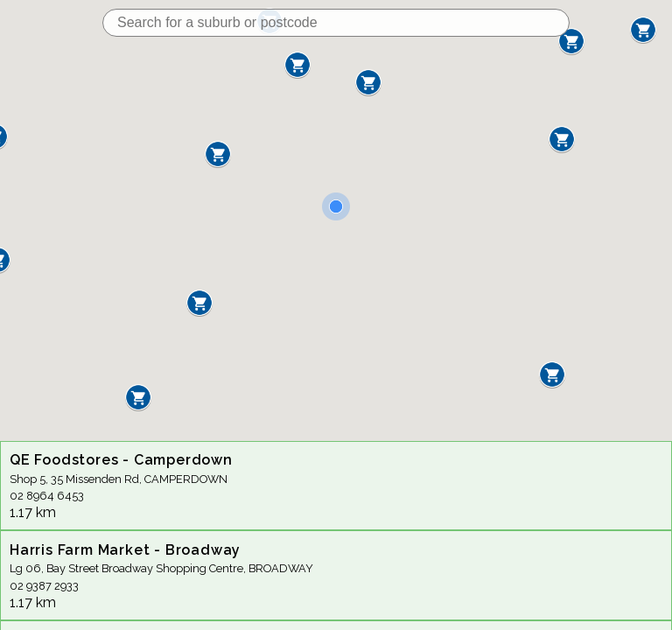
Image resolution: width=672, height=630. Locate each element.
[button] (218, 154)
